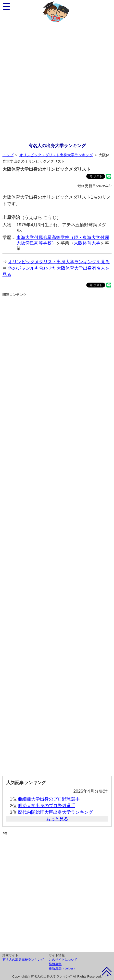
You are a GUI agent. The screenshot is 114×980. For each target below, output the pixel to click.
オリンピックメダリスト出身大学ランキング (56, 155)
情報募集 (55, 964)
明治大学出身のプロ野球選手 (47, 806)
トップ (8, 155)
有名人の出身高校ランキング (23, 960)
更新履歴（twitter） (63, 968)
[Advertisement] (57, 83)
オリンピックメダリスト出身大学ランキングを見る (59, 262)
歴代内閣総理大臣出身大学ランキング (55, 812)
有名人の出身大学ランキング (57, 146)
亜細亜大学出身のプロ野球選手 (49, 799)
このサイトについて (63, 960)
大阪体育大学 (87, 243)
